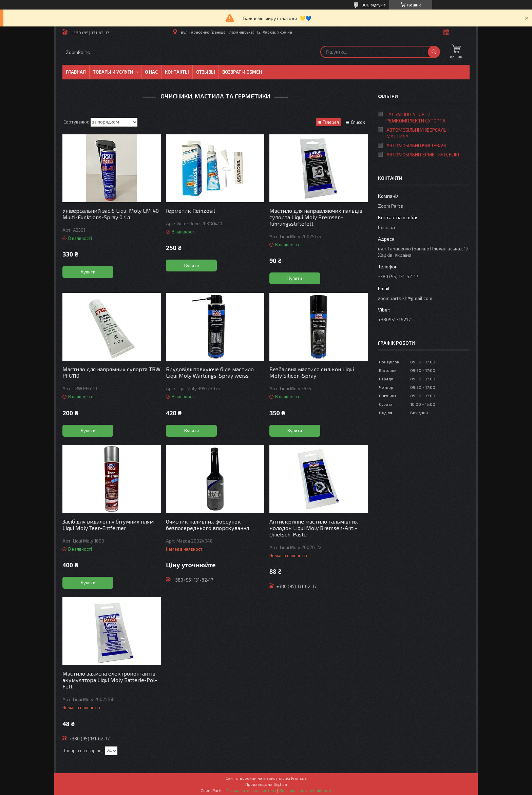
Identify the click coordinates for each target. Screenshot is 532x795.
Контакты (177, 72)
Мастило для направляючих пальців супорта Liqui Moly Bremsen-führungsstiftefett (316, 217)
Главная (76, 72)
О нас (151, 72)
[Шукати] (434, 52)
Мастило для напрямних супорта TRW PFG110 (111, 372)
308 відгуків (374, 5)
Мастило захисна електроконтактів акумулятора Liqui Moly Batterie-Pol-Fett (110, 680)
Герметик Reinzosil (191, 211)
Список (358, 122)
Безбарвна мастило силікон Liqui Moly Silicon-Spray (312, 372)
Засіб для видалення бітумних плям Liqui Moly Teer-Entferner (108, 525)
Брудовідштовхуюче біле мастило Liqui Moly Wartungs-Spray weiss (210, 372)
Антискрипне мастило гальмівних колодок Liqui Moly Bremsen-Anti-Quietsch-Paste (314, 528)
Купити (88, 272)
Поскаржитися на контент (251, 790)
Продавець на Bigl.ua (266, 784)
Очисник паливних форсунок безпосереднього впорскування (207, 525)
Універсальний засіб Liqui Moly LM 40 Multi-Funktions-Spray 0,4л (111, 214)
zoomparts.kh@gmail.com (405, 298)
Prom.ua (299, 778)
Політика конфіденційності (305, 790)
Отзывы (206, 72)
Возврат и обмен (242, 72)
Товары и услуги (113, 72)
